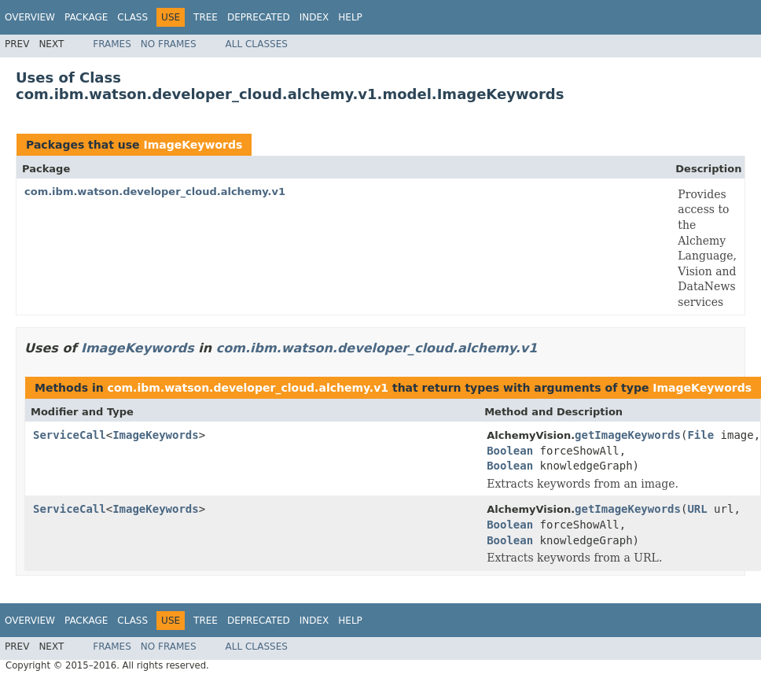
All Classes (257, 44)
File (700, 435)
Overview (30, 17)
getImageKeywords (628, 435)
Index (314, 17)
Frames (112, 44)
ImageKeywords (193, 145)
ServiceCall (70, 435)
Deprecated (259, 17)
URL (697, 509)
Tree (206, 17)
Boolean (510, 451)
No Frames (169, 44)
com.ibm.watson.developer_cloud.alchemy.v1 (155, 192)
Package (86, 17)
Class (132, 17)
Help (350, 17)
